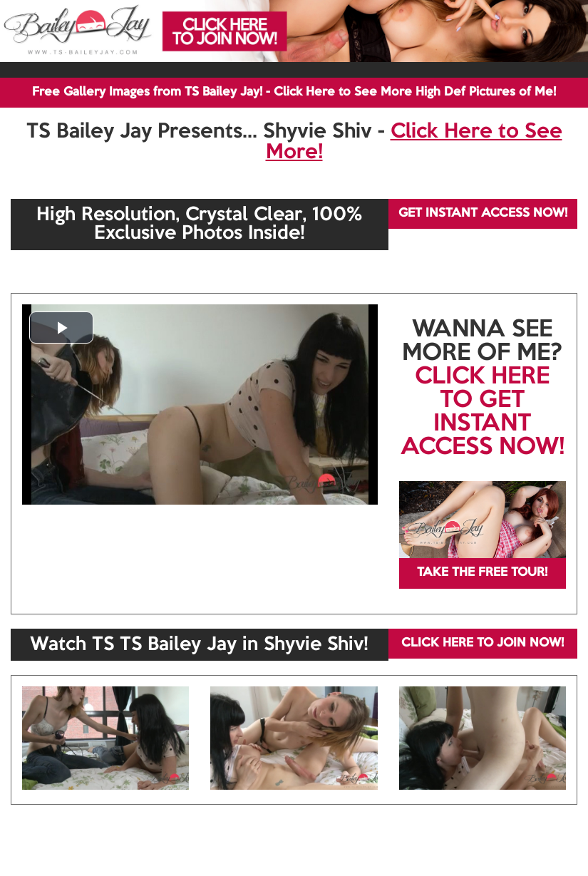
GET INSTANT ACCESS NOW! (483, 213)
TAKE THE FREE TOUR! (482, 573)
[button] (61, 328)
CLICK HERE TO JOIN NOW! (483, 643)
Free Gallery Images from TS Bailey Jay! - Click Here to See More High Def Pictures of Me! (294, 92)
